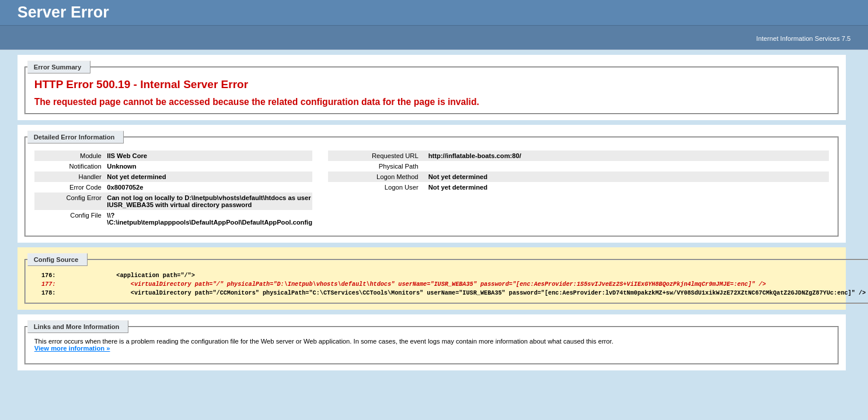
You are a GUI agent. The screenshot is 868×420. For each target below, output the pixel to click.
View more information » (72, 353)
